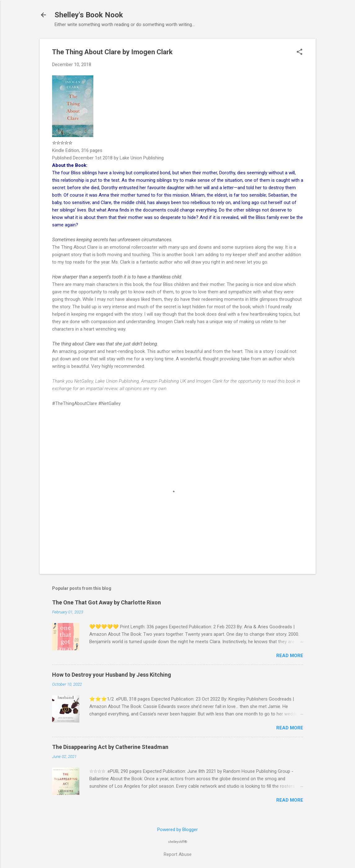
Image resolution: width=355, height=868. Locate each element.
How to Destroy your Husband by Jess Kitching (112, 675)
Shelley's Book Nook (89, 15)
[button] (300, 52)
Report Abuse (178, 854)
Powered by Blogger (177, 830)
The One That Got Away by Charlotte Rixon (106, 602)
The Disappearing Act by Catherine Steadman (110, 747)
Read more (290, 656)
